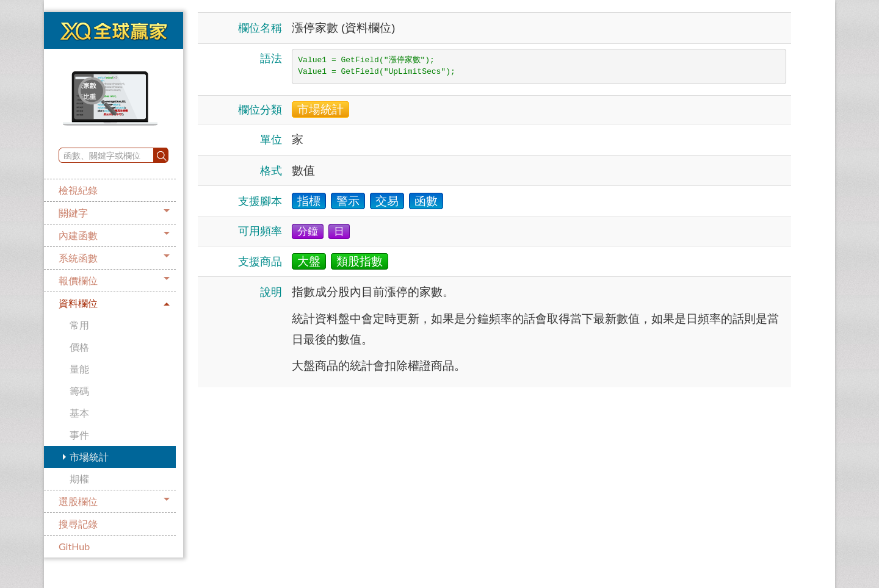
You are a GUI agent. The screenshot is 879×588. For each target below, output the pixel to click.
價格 (79, 347)
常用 (79, 325)
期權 (79, 479)
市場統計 (89, 457)
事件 (79, 435)
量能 (79, 369)
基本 (79, 413)
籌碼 (79, 391)
